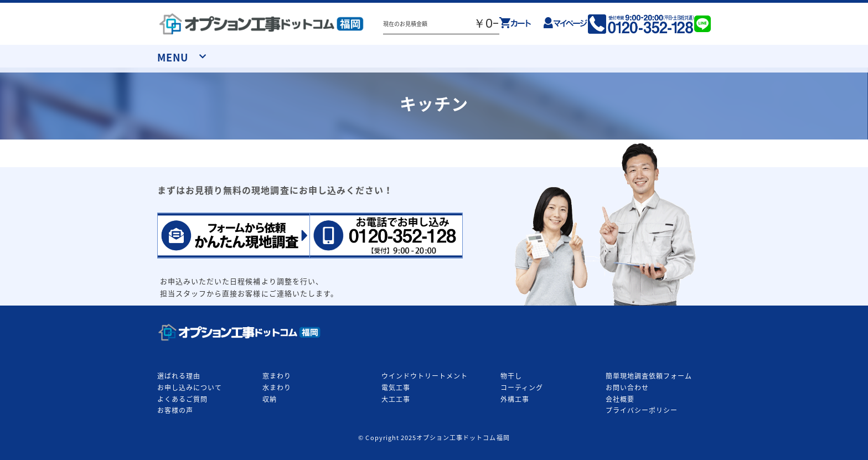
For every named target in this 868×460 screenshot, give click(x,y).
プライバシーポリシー (642, 410)
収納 (270, 399)
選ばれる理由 (179, 376)
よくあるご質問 (182, 399)
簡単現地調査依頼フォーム (649, 376)
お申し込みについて (190, 387)
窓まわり (277, 376)
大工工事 (396, 399)
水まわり (277, 387)
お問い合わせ (627, 387)
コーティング (522, 387)
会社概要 (620, 399)
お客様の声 (175, 410)
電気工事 (396, 387)
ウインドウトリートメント (425, 376)
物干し (511, 376)
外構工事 (515, 399)
